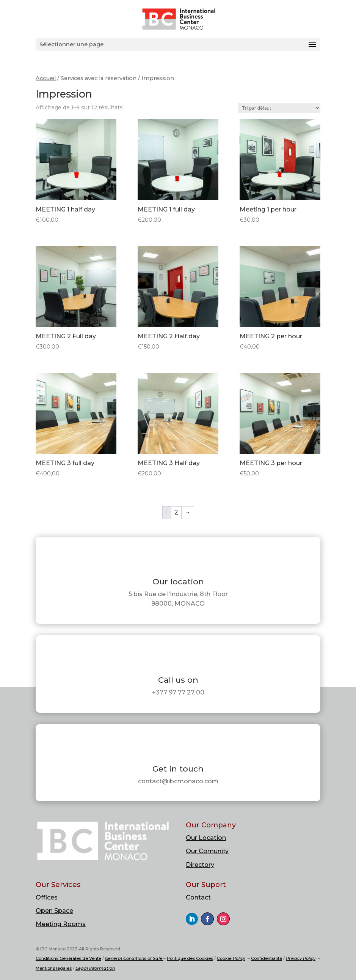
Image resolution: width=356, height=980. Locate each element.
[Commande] (279, 108)
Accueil (46, 78)
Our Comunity (207, 851)
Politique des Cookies (190, 958)
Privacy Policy (301, 958)
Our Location (206, 838)
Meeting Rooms (61, 924)
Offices (47, 897)
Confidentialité (267, 958)
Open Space (54, 911)
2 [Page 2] (176, 512)
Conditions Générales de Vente (68, 958)
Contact (198, 897)
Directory (200, 865)
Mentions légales (54, 968)
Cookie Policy (231, 958)
